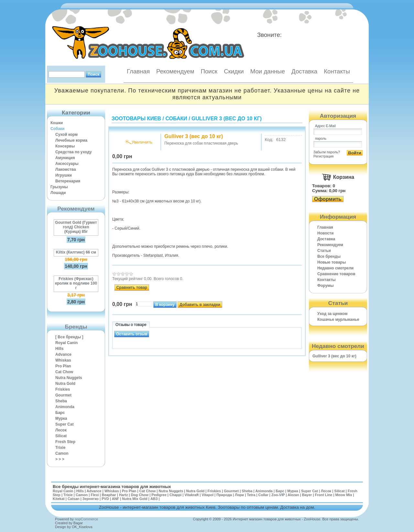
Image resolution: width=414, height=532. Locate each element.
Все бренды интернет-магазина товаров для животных (112, 487)
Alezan (293, 495)
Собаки (57, 129)
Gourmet (63, 395)
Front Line (324, 495)
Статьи (324, 251)
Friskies (63, 389)
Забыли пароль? (327, 152)
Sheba (61, 401)
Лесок (61, 430)
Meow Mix (344, 495)
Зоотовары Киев (136, 119)
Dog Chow (140, 495)
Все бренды (329, 256)
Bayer (307, 495)
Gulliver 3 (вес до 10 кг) (227, 119)
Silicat (61, 436)
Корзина (344, 177)
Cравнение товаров (336, 274)
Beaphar (109, 495)
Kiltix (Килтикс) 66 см (76, 252)
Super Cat (65, 424)
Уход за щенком (332, 314)
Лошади (58, 193)
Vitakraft (191, 495)
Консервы (65, 146)
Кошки (57, 123)
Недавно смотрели (335, 268)
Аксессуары (67, 164)
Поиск (209, 71)
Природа (224, 495)
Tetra (251, 495)
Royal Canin (66, 343)
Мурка (61, 418)
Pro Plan (63, 366)
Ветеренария (68, 181)
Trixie (60, 448)
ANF (116, 499)
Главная (138, 71)
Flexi (95, 495)
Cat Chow (64, 372)
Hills (59, 349)
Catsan (74, 499)
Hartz (124, 495)
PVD (105, 499)
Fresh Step (65, 442)
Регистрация (323, 156)
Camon (62, 453)
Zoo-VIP (278, 495)
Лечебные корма (71, 140)
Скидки (234, 71)
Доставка (304, 71)
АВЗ (154, 499)
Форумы (325, 286)
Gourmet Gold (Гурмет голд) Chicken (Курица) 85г (76, 227)
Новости (325, 233)
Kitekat (59, 499)
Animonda (65, 407)
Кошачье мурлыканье (338, 320)
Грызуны (59, 187)
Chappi (175, 495)
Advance (63, 354)
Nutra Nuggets (69, 378)
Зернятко (91, 499)
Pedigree (159, 495)
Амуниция (65, 158)
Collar (263, 495)
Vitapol (208, 495)
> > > (60, 459)
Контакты (337, 71)
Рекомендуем (175, 71)
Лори (239, 495)
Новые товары (332, 262)
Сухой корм (66, 135)
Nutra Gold (65, 384)
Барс (60, 413)
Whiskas (63, 360)
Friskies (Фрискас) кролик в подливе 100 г (76, 283)
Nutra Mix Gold (135, 499)
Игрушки (64, 175)
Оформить (328, 199)
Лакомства (66, 169)
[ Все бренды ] (69, 337)
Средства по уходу (74, 152)
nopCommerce (86, 519)
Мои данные (268, 71)
